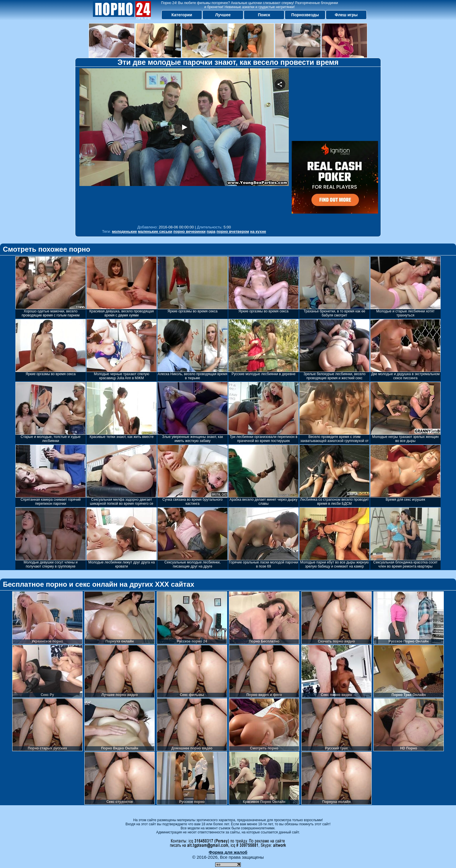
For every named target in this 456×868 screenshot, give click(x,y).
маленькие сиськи (155, 231)
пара (211, 231)
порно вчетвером (233, 231)
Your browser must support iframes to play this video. (184, 145)
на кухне (258, 231)
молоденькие (124, 231)
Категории (182, 15)
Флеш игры (346, 15)
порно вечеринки (189, 231)
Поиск (264, 15)
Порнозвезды (305, 15)
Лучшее (223, 15)
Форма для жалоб (228, 852)
